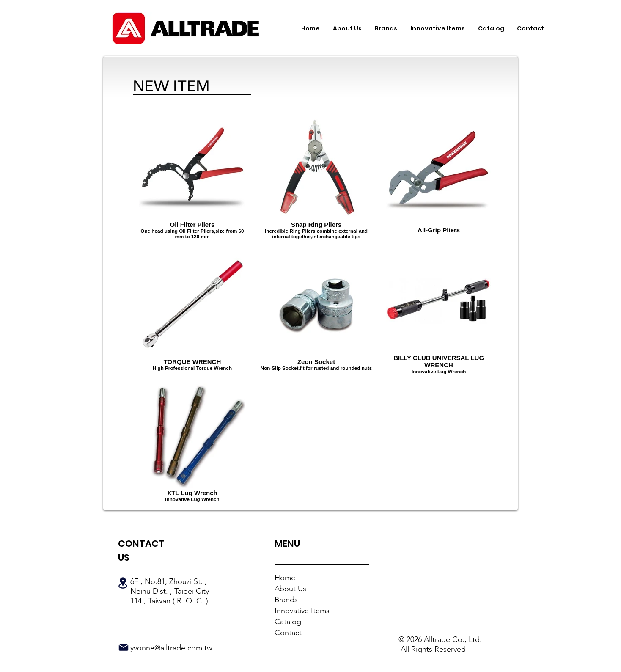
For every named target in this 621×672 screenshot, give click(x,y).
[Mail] (124, 647)
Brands (286, 600)
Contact (288, 633)
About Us (290, 589)
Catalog (288, 622)
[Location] (123, 583)
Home (285, 578)
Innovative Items (302, 611)
